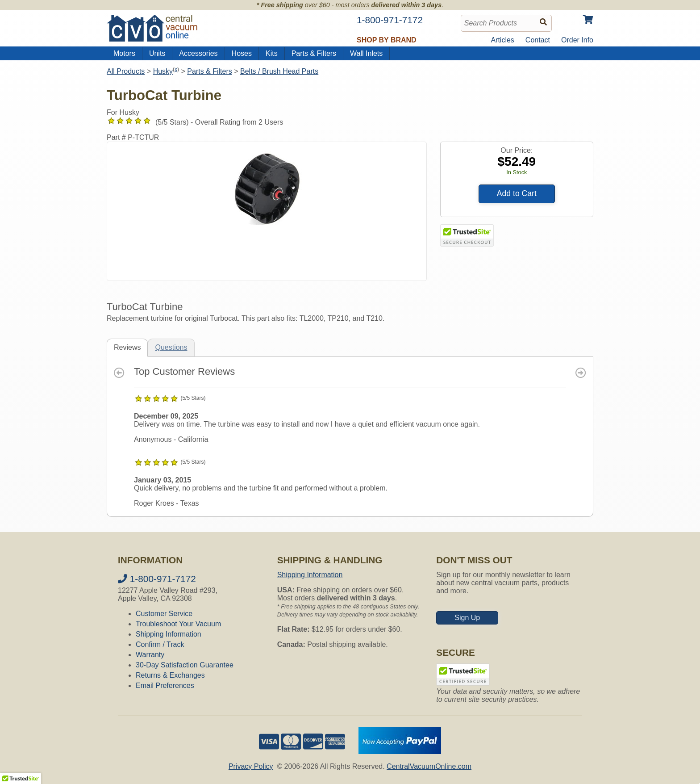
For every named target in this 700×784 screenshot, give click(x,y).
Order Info (577, 40)
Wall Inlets (366, 53)
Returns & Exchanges (170, 675)
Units (157, 53)
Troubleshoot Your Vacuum (178, 624)
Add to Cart (517, 193)
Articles (502, 40)
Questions (171, 347)
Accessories (198, 53)
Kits (272, 53)
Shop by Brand (387, 40)
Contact (538, 40)
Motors (124, 53)
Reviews (127, 347)
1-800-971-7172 (157, 579)
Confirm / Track (160, 644)
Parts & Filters (314, 53)
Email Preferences (165, 685)
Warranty (150, 655)
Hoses (242, 53)
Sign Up (467, 618)
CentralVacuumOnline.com (429, 766)
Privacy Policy (251, 766)
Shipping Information (169, 634)
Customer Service (164, 614)
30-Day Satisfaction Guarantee (185, 665)
